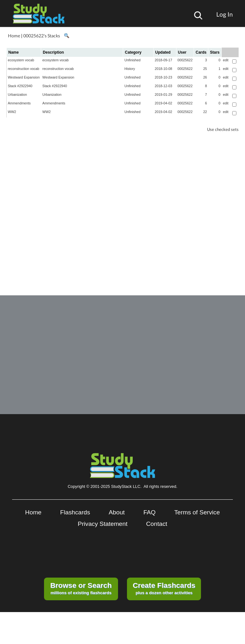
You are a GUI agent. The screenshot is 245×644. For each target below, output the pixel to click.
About (117, 512)
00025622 (185, 60)
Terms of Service (197, 512)
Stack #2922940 (20, 86)
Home (14, 36)
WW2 (12, 112)
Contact (157, 524)
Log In (225, 14)
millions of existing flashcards (81, 588)
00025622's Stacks (42, 36)
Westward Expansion (24, 77)
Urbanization (18, 95)
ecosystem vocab (21, 60)
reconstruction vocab (24, 69)
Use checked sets (223, 129)
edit (226, 60)
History (130, 69)
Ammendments (19, 103)
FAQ (149, 512)
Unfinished (132, 60)
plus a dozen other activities (164, 588)
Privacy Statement (103, 524)
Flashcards (75, 512)
